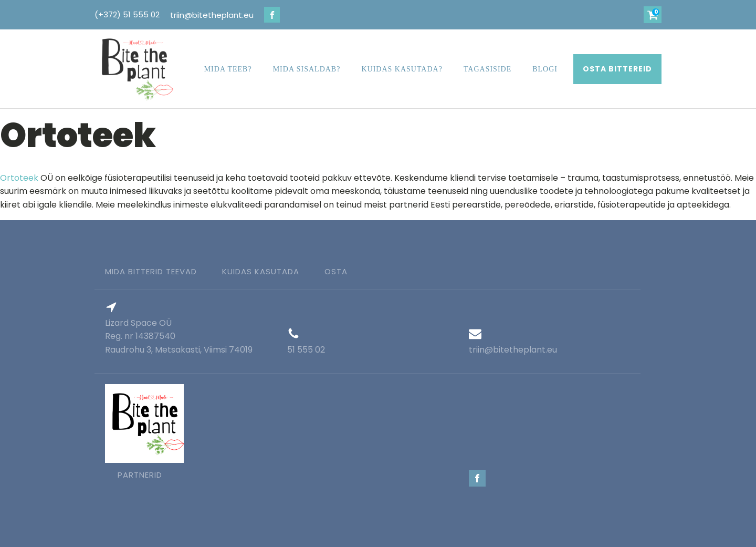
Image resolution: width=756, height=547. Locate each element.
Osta (336, 271)
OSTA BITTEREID (617, 69)
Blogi (545, 69)
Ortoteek (19, 178)
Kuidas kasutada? (402, 69)
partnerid (140, 475)
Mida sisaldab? (307, 69)
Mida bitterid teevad (151, 271)
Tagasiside (487, 69)
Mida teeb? (228, 69)
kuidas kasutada (261, 271)
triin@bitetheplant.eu (212, 15)
